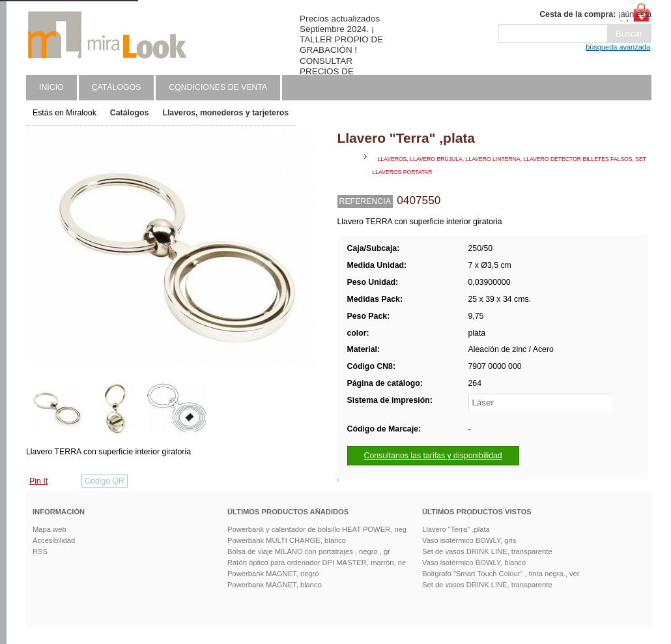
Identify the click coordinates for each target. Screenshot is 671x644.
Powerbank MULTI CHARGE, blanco (287, 540)
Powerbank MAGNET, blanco (275, 585)
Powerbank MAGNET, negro (273, 574)
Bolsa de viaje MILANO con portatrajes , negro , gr (309, 551)
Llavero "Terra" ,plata (456, 529)
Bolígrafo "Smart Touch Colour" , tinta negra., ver (501, 574)
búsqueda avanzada (618, 47)
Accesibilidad (54, 540)
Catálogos (130, 113)
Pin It (38, 481)
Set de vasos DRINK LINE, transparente (487, 551)
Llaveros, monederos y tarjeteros (225, 113)
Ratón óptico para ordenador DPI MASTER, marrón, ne (317, 563)
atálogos (117, 87)
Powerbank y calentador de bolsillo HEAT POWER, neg (317, 529)
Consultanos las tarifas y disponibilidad (433, 456)
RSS (40, 551)
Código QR (105, 481)
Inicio (51, 87)
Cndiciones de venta (218, 87)
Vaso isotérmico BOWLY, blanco (474, 563)
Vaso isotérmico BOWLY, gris (469, 540)
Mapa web (50, 529)
